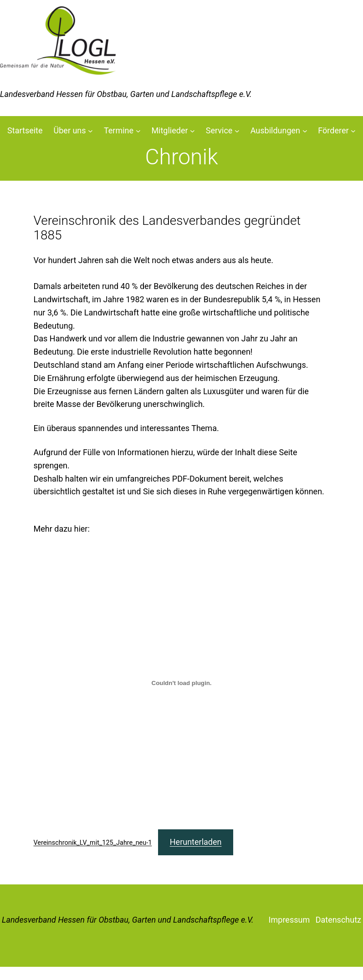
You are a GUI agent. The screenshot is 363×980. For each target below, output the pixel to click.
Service (219, 130)
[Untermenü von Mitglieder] (192, 131)
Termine (119, 130)
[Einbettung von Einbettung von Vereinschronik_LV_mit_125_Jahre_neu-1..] (182, 683)
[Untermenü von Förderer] (353, 131)
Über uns (70, 130)
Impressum (289, 920)
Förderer (333, 130)
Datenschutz (338, 920)
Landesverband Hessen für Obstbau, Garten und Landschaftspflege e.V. (128, 920)
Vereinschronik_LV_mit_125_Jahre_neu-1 (93, 843)
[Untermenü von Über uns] (90, 131)
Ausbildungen (275, 130)
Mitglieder (169, 130)
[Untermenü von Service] (237, 131)
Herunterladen (196, 842)
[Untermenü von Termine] (138, 131)
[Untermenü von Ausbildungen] (305, 131)
